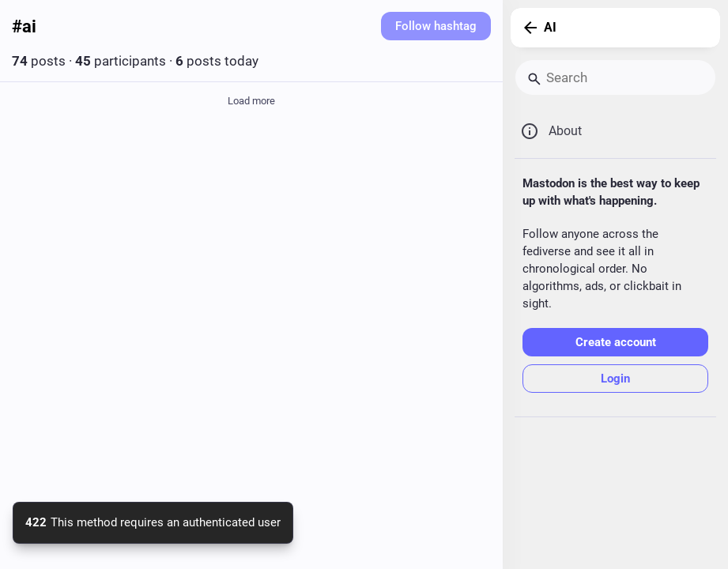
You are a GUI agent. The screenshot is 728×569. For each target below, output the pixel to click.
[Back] (527, 28)
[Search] (615, 77)
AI (550, 27)
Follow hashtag (436, 26)
